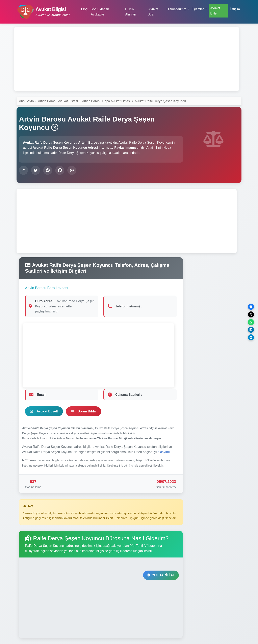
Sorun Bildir (84, 411)
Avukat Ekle (215, 11)
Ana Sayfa (26, 101)
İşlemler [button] (199, 9)
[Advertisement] (127, 59)
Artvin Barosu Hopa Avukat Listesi (106, 101)
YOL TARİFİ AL (161, 575)
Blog (84, 9)
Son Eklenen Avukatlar (100, 12)
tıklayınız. (164, 452)
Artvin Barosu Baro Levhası (47, 288)
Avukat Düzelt (44, 411)
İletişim (235, 9)
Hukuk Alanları (131, 12)
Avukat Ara (153, 12)
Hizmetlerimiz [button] (177, 9)
